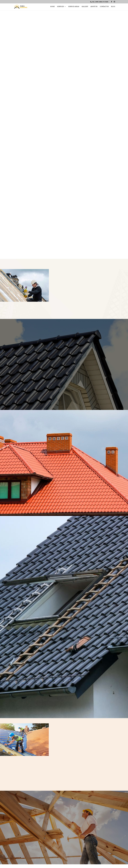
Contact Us (104, 7)
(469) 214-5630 (103, 2)
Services (61, 7)
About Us (94, 7)
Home (53, 7)
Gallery (85, 7)
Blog (113, 7)
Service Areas (74, 7)
